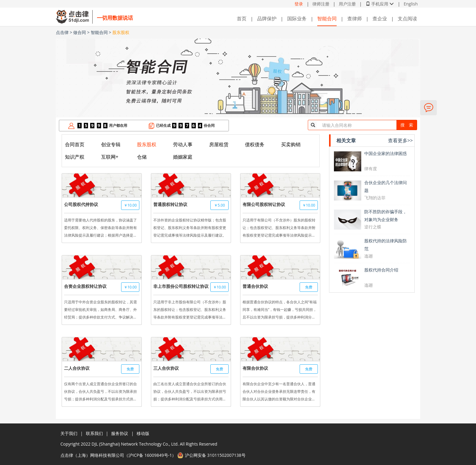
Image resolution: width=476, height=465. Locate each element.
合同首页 (75, 144)
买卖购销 (291, 144)
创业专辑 (111, 144)
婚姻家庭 (183, 157)
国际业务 (297, 19)
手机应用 (380, 4)
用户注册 (347, 4)
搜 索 (407, 125)
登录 (299, 4)
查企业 (380, 19)
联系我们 (94, 433)
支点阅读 (407, 19)
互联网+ (110, 157)
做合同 (80, 32)
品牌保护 (267, 19)
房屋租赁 (219, 144)
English (411, 4)
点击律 (62, 32)
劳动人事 (183, 144)
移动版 (143, 433)
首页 (242, 19)
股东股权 (121, 32)
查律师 (355, 19)
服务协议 (120, 433)
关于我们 (69, 433)
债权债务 (255, 144)
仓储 (142, 157)
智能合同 (327, 19)
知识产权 (75, 157)
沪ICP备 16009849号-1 (150, 455)
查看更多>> (400, 140)
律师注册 (321, 4)
